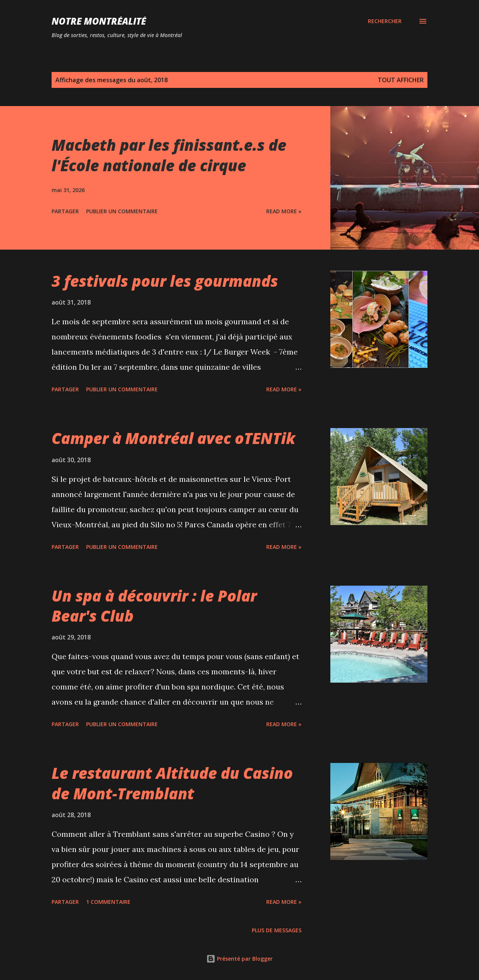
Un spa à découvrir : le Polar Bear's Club (154, 606)
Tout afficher (401, 80)
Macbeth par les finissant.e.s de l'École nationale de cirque (169, 155)
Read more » (284, 211)
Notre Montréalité (99, 21)
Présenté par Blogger (239, 959)
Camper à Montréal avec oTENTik (174, 438)
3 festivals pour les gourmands (165, 281)
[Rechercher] (385, 21)
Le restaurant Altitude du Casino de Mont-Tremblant (172, 783)
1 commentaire (108, 902)
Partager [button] (65, 211)
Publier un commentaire (122, 211)
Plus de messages (277, 930)
